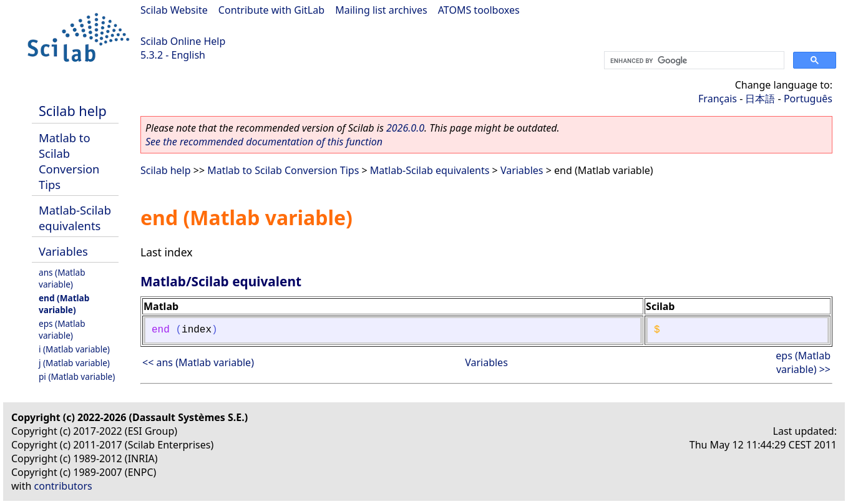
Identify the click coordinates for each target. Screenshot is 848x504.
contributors (63, 486)
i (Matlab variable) (74, 349)
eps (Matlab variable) (62, 329)
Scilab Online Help (183, 41)
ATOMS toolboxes (479, 10)
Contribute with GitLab (271, 10)
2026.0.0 (405, 128)
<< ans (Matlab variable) (198, 362)
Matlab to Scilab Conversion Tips (69, 161)
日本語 (760, 99)
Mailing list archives (381, 10)
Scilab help (73, 111)
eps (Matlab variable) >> (803, 362)
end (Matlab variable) (64, 304)
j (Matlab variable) (74, 363)
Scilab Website (174, 10)
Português (808, 99)
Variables (63, 251)
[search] (693, 61)
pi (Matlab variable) (77, 376)
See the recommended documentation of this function (264, 142)
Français (718, 99)
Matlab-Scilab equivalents (75, 218)
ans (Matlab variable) (62, 278)
